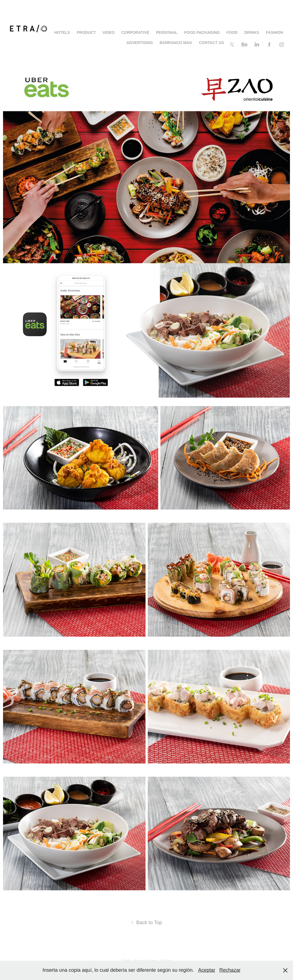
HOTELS (62, 32)
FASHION (275, 32)
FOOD (232, 32)
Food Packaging (202, 32)
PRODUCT (86, 32)
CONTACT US (212, 43)
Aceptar (207, 970)
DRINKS (252, 32)
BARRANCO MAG (176, 43)
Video (109, 32)
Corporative (135, 32)
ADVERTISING (140, 43)
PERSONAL (167, 32)
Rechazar (230, 970)
